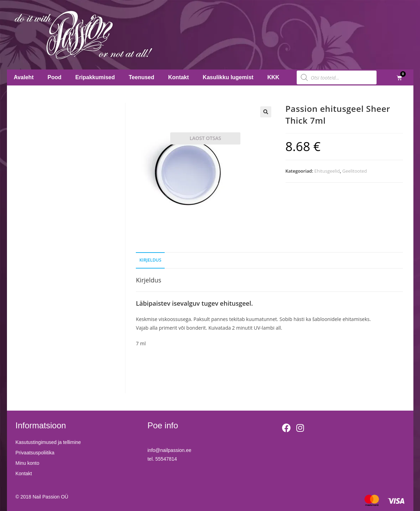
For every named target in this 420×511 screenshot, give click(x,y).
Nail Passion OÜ (51, 497)
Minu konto (27, 463)
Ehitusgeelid (327, 171)
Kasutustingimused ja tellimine (48, 442)
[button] (266, 112)
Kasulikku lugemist (228, 77)
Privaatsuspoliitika (35, 453)
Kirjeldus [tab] (150, 260)
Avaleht (24, 77)
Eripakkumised (95, 77)
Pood (55, 77)
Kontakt (179, 77)
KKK (273, 77)
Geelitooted (355, 171)
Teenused (142, 77)
